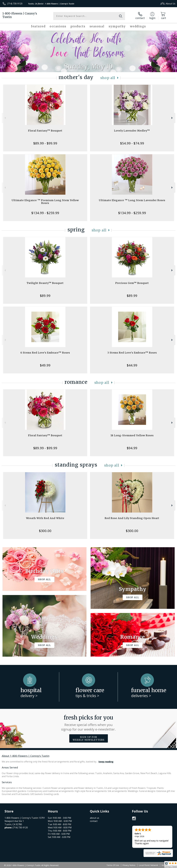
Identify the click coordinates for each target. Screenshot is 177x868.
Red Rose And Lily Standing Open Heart (132, 518)
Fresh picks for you (89, 723)
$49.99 (45, 365)
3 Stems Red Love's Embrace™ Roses (132, 353)
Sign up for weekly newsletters (89, 738)
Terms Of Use (113, 865)
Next (172, 118)
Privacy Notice (129, 865)
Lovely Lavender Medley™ (132, 131)
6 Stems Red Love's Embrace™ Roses (45, 353)
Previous (5, 118)
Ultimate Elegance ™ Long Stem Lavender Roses (132, 200)
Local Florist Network (148, 865)
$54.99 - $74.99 (132, 143)
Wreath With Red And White (45, 518)
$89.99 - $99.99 (45, 143)
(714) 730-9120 (15, 4)
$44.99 (132, 365)
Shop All (108, 78)
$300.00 (45, 531)
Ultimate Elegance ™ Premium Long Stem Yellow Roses (45, 202)
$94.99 (132, 448)
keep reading (106, 762)
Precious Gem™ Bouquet (132, 283)
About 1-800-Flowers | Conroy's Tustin (26, 756)
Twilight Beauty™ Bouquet (45, 283)
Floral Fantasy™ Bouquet (45, 131)
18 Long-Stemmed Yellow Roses (132, 435)
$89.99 (45, 296)
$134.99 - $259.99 (45, 213)
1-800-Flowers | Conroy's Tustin (20, 15)
